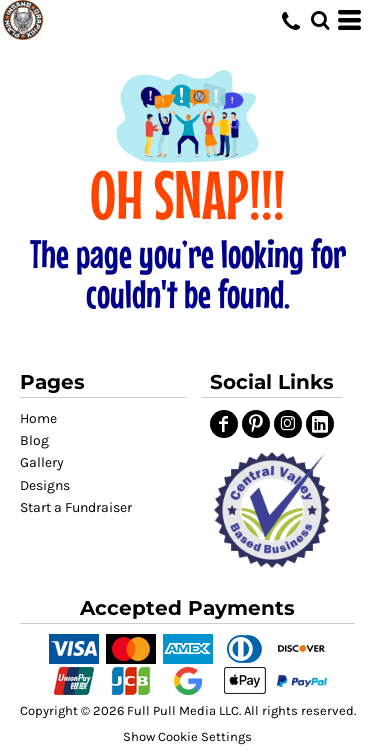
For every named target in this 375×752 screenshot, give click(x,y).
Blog (34, 440)
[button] (272, 510)
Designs (45, 485)
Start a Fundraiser (76, 507)
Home (38, 418)
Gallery (42, 462)
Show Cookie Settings (187, 736)
